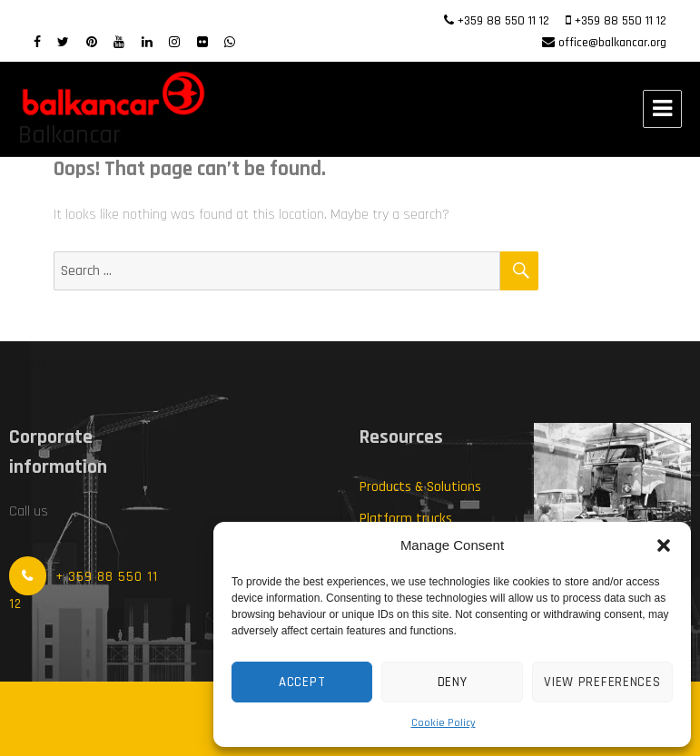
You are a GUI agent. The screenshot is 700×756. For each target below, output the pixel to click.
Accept (302, 682)
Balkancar (69, 135)
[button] (664, 545)
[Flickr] (202, 43)
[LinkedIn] (147, 43)
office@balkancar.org (612, 43)
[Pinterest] (92, 43)
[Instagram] (174, 43)
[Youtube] (119, 43)
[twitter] (63, 43)
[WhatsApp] (230, 43)
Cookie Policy (444, 723)
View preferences (602, 682)
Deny (453, 682)
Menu (662, 109)
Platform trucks (406, 519)
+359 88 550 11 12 (503, 21)
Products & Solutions (420, 487)
